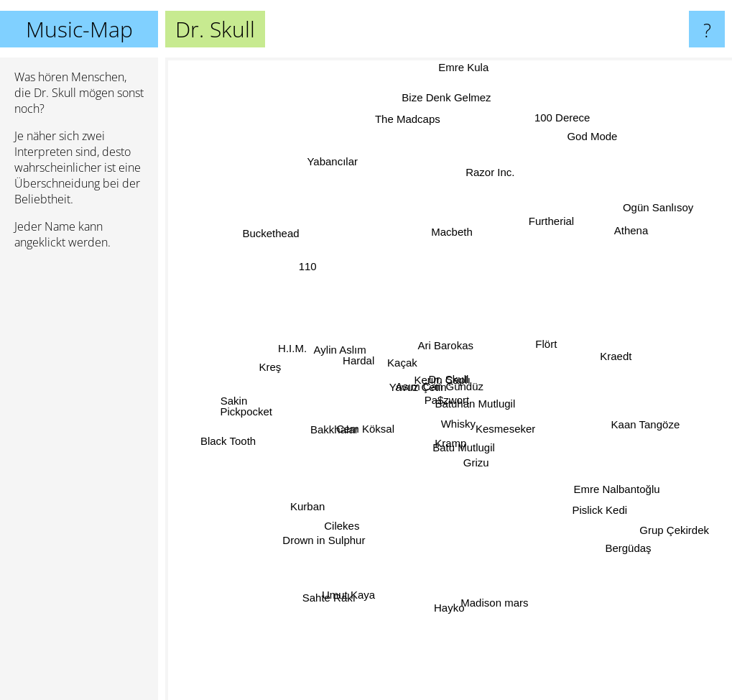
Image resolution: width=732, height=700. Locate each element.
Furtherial (546, 240)
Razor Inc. (485, 175)
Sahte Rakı (341, 570)
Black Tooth (249, 439)
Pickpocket (260, 407)
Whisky (463, 416)
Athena (631, 213)
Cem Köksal (362, 432)
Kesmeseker (513, 427)
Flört (549, 332)
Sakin (219, 392)
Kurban (291, 510)
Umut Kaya (357, 593)
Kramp (451, 462)
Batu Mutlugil (451, 475)
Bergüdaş (647, 555)
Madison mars (488, 580)
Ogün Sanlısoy (659, 204)
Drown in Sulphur (337, 521)
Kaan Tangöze (647, 429)
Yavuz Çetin (399, 383)
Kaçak (410, 350)
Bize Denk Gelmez (446, 87)
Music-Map (79, 29)
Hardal (364, 360)
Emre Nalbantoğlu (632, 496)
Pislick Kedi (603, 517)
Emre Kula (463, 67)
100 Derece (568, 100)
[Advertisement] (79, 481)
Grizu (483, 491)
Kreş (271, 367)
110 (316, 262)
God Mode (580, 158)
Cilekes (338, 551)
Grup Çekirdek (669, 528)
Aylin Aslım (342, 340)
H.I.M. (296, 337)
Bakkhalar (319, 434)
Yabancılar (338, 171)
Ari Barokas (448, 342)
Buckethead (290, 249)
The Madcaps (410, 136)
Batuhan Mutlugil (484, 401)
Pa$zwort (437, 390)
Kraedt (598, 356)
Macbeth (450, 248)
